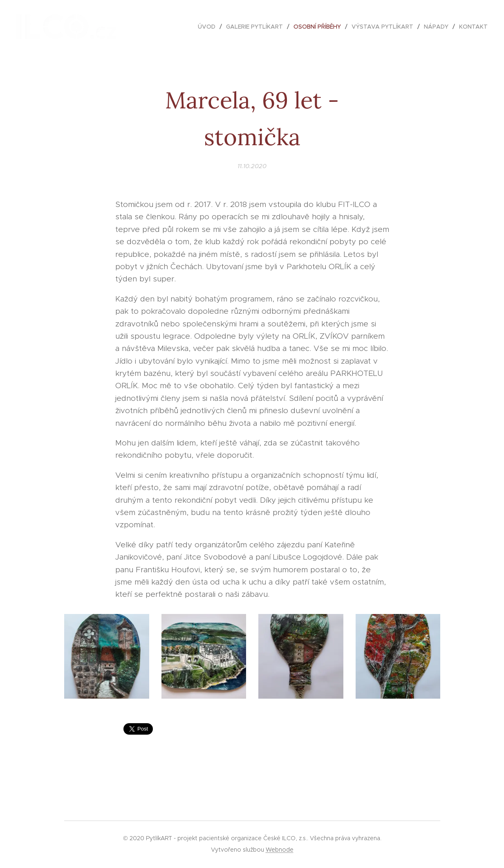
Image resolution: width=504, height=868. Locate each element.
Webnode (280, 850)
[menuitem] (209, 27)
